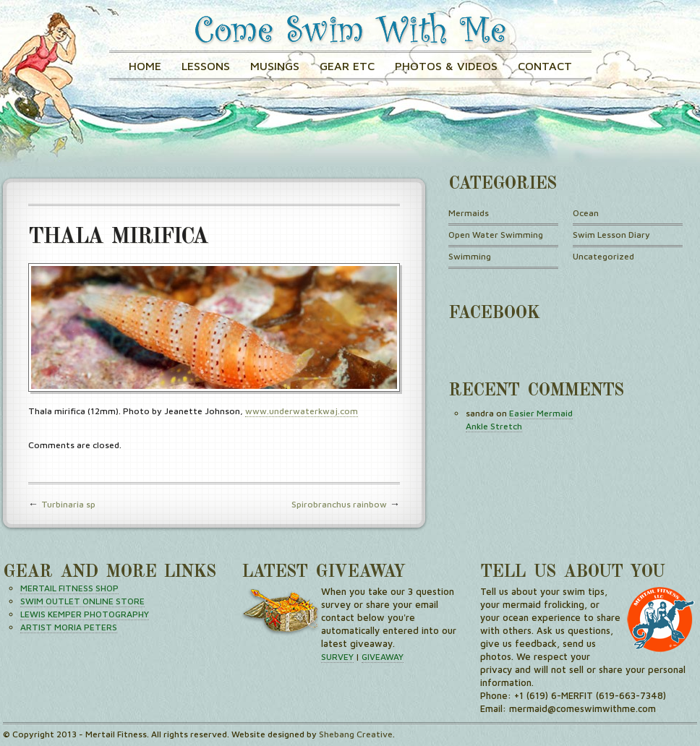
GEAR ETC (347, 66)
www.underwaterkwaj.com (302, 411)
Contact (545, 66)
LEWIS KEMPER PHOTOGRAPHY (85, 614)
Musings (275, 66)
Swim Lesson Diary (611, 235)
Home (145, 66)
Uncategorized (603, 256)
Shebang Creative (356, 734)
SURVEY (337, 657)
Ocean (586, 213)
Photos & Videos (446, 66)
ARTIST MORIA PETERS (69, 627)
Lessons (206, 66)
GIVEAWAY (383, 657)
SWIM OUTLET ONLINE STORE (82, 601)
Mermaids (469, 213)
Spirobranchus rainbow (339, 504)
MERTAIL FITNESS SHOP (69, 588)
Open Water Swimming (496, 235)
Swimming (470, 256)
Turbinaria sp (68, 504)
